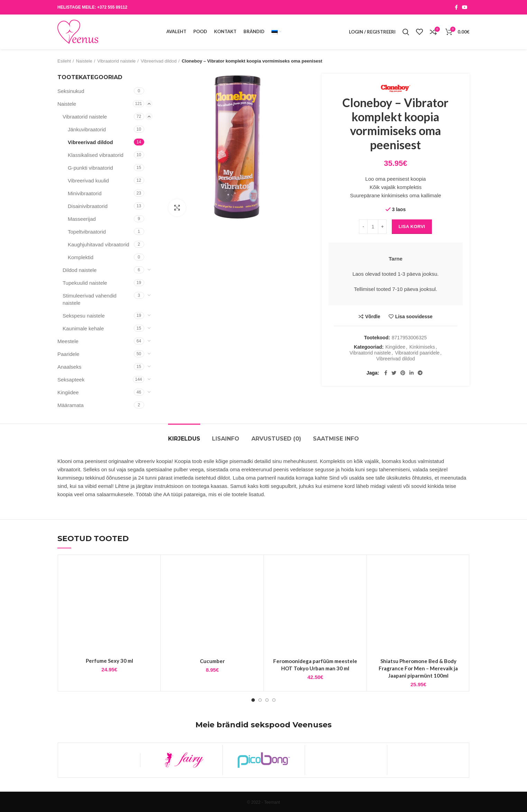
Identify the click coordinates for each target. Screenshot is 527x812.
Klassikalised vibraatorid (96, 155)
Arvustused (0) (276, 439)
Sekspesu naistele (84, 316)
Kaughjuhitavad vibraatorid (99, 244)
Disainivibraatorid (88, 206)
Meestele (68, 341)
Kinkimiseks (422, 347)
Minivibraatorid (85, 193)
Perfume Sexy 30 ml (109, 661)
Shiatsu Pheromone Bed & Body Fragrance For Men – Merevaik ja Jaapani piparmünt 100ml (418, 668)
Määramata (71, 405)
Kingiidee (395, 347)
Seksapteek (71, 380)
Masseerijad (82, 219)
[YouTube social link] (465, 7)
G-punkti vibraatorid (90, 168)
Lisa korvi (412, 226)
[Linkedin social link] (412, 373)
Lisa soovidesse (414, 317)
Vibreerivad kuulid (88, 181)
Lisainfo (226, 439)
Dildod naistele (80, 270)
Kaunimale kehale (83, 328)
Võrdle (373, 317)
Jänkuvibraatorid (87, 129)
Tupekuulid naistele (85, 283)
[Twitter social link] (394, 373)
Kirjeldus (184, 439)
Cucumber (212, 661)
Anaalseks (69, 367)
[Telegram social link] (420, 373)
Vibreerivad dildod (159, 61)
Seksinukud (71, 91)
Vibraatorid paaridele (417, 353)
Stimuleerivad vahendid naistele (90, 299)
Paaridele (68, 354)
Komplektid (81, 257)
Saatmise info (336, 439)
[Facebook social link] (456, 7)
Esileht (64, 61)
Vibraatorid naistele (116, 61)
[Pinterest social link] (403, 373)
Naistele (84, 61)
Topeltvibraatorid (87, 232)
